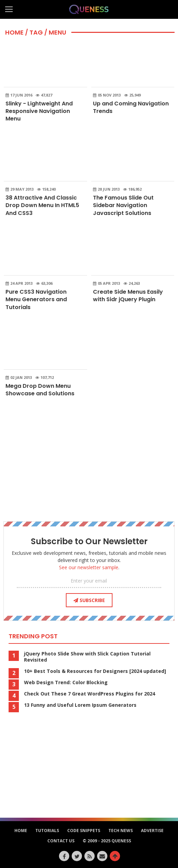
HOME (14, 32)
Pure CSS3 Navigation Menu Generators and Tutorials (36, 299)
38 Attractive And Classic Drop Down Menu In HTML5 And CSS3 (42, 205)
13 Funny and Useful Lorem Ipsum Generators (80, 705)
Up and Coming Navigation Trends (131, 107)
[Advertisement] (89, 461)
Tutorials (47, 831)
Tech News (121, 831)
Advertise (152, 831)
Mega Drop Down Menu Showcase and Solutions (40, 390)
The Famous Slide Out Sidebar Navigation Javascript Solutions (123, 205)
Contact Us (61, 841)
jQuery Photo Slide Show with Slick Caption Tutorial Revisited (87, 657)
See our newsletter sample (89, 567)
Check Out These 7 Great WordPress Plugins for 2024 (90, 694)
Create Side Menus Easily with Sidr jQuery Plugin (128, 296)
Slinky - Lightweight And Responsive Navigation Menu (39, 111)
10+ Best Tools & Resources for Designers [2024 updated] (95, 671)
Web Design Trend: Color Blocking (66, 682)
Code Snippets (84, 831)
